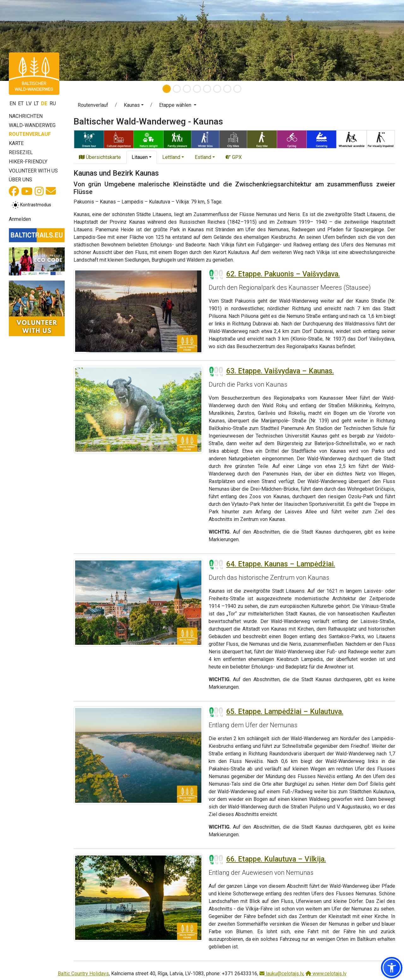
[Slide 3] (187, 89)
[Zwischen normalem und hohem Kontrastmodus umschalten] (31, 205)
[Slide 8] (237, 89)
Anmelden (20, 219)
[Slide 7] (227, 89)
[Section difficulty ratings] (216, 275)
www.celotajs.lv (326, 974)
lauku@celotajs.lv (281, 974)
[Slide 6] (217, 89)
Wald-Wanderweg (32, 125)
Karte (16, 143)
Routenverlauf (30, 134)
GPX (234, 157)
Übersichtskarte (100, 157)
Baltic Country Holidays (83, 974)
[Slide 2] (177, 89)
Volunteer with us (33, 171)
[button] (134, 106)
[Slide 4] (197, 89)
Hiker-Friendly (28, 162)
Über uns (21, 180)
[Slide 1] (167, 89)
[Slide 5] (207, 89)
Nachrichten (26, 116)
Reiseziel (21, 152)
